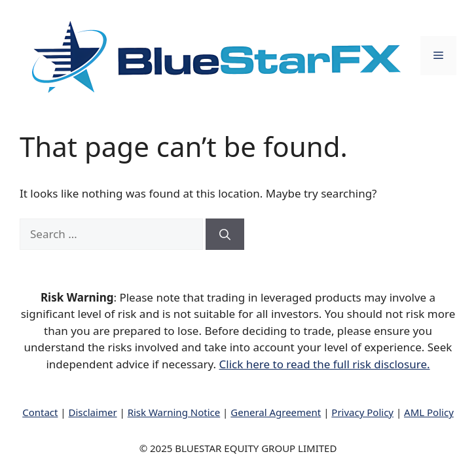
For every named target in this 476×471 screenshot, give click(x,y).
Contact (40, 412)
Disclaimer (93, 412)
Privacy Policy (362, 412)
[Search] (225, 234)
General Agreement (276, 412)
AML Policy (429, 412)
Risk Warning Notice (174, 412)
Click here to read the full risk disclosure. (325, 364)
